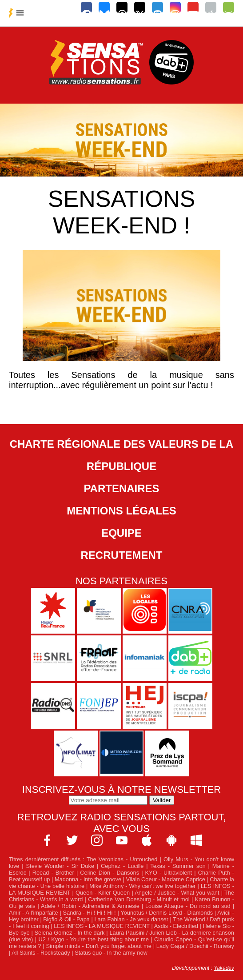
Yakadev (224, 968)
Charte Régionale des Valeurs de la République (122, 455)
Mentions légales (121, 511)
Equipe (121, 533)
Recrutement (122, 555)
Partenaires (121, 488)
